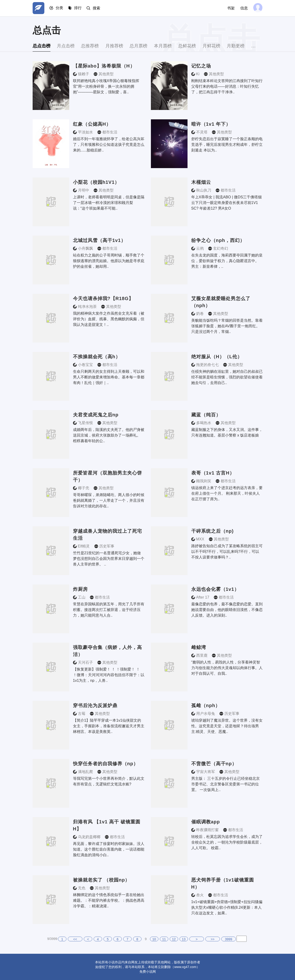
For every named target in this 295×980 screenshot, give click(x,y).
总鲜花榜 (198, 46)
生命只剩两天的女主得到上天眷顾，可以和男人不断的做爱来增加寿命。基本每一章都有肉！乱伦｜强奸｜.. (109, 377)
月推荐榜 (120, 46)
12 (174, 939)
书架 (230, 8)
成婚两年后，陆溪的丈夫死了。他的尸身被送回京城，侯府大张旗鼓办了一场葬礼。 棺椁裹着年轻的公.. (109, 435)
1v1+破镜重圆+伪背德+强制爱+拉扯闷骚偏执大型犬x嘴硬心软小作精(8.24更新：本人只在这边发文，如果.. (227, 907)
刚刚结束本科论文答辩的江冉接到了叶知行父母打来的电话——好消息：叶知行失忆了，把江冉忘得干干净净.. (227, 86)
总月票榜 (146, 46)
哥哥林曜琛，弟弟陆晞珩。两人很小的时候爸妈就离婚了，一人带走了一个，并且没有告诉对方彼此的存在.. (109, 500)
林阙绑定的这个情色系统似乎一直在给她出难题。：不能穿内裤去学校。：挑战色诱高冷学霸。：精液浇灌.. (109, 900)
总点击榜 (42, 46)
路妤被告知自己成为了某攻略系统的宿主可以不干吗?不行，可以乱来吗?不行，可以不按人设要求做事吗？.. (227, 552)
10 (154, 939)
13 (184, 939)
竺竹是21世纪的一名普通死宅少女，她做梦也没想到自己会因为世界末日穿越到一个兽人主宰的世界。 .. (109, 559)
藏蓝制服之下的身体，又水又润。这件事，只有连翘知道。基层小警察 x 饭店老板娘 (227, 432)
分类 (60, 8)
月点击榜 (68, 46)
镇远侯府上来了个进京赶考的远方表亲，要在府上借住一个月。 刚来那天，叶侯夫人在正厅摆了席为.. (227, 493)
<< (75, 939)
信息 (243, 8)
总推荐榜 (94, 46)
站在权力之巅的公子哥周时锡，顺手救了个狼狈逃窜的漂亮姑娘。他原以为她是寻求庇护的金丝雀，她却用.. (109, 261)
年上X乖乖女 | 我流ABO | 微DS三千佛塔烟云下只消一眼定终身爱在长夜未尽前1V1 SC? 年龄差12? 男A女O (227, 203)
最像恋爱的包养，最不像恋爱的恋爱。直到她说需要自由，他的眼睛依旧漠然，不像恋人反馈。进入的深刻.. (227, 610)
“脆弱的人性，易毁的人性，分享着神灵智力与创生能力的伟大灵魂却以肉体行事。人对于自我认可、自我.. (227, 668)
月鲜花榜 (223, 46)
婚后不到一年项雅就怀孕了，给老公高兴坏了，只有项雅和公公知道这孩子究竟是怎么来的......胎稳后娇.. (109, 145)
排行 (80, 8)
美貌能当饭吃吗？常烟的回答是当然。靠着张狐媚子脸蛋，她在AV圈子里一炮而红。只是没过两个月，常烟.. (227, 326)
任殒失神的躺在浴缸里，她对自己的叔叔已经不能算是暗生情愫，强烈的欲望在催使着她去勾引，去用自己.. (227, 377)
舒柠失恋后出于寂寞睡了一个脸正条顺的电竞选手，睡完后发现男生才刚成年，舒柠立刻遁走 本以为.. (227, 145)
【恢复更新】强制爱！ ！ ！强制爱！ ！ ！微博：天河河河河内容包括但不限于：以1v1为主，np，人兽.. (109, 675)
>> (213, 939)
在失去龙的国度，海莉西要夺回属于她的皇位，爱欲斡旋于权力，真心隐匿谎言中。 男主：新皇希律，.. (227, 261)
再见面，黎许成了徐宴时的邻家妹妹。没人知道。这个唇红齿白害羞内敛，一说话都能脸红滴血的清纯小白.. (109, 849)
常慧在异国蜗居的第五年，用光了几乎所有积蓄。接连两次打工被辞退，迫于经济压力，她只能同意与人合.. (109, 610)
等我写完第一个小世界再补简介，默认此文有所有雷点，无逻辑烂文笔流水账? (109, 781)
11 (164, 939)
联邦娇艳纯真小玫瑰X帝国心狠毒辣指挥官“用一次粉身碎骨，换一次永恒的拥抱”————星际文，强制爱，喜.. (106, 86)
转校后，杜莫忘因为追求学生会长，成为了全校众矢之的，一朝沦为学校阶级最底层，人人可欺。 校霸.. (227, 842)
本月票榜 (172, 46)
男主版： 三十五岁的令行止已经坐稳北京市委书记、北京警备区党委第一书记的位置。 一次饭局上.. (226, 784)
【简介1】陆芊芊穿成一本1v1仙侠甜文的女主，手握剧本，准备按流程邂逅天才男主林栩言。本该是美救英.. (109, 726)
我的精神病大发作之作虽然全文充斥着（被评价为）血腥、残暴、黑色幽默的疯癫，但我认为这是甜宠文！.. (109, 319)
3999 (228, 939)
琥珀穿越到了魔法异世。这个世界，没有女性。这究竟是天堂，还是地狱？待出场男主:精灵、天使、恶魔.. (227, 726)
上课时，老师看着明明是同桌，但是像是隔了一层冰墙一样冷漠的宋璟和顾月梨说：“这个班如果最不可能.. (109, 203)
